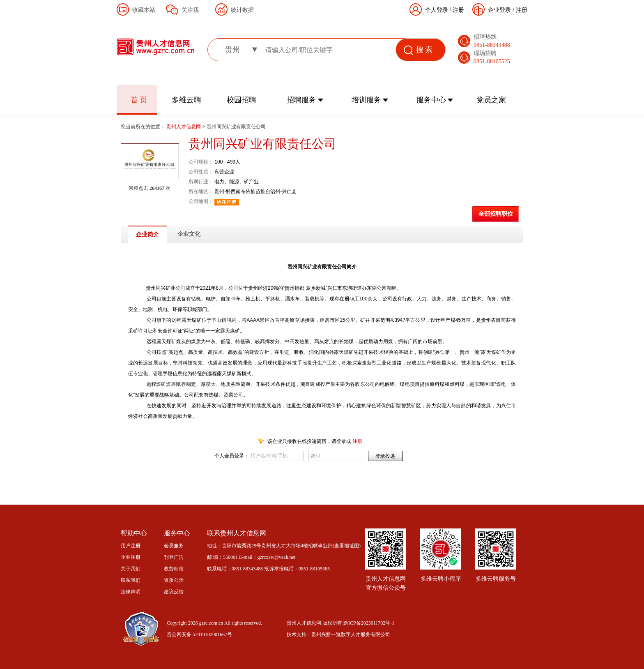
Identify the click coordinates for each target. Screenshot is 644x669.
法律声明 (131, 592)
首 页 (139, 100)
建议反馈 (174, 592)
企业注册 (131, 557)
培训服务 (366, 100)
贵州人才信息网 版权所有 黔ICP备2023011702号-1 (340, 623)
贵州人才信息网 (184, 127)
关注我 (190, 10)
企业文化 (189, 234)
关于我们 (131, 569)
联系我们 (131, 580)
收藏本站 (144, 10)
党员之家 (491, 100)
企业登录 (499, 10)
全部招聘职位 (496, 214)
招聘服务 (301, 100)
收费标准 (174, 569)
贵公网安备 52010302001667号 (199, 634)
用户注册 (131, 546)
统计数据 (242, 10)
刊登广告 (174, 557)
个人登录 (437, 10)
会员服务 (174, 546)
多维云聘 (186, 100)
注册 (522, 10)
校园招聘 (241, 100)
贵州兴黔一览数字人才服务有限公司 (351, 634)
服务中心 (431, 100)
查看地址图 (347, 546)
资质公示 (174, 580)
